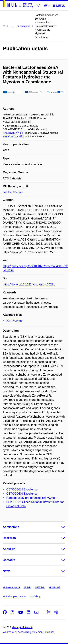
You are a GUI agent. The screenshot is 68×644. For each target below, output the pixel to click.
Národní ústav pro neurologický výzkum (32, 498)
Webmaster (9, 632)
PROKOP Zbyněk (13, 136)
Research (9, 538)
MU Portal (54, 587)
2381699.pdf (14, 321)
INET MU (40, 587)
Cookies (50, 632)
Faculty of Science (13, 192)
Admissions (11, 527)
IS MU (27, 587)
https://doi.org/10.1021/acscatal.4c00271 (29, 284)
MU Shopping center (14, 597)
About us (9, 549)
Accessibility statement (30, 632)
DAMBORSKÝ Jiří (13, 133)
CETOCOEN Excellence (22, 489)
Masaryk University (22, 627)
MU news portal (12, 587)
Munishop (35, 597)
